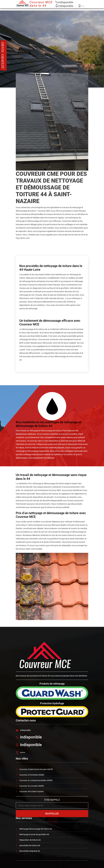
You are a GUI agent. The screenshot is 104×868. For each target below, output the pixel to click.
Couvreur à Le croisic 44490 (32, 786)
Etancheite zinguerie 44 (30, 851)
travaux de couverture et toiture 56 (35, 676)
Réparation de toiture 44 (30, 840)
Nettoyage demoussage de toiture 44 (36, 829)
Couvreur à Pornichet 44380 (32, 775)
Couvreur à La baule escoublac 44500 (36, 780)
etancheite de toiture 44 (30, 845)
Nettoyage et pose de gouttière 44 (34, 834)
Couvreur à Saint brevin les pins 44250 (36, 769)
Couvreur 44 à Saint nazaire (31, 791)
